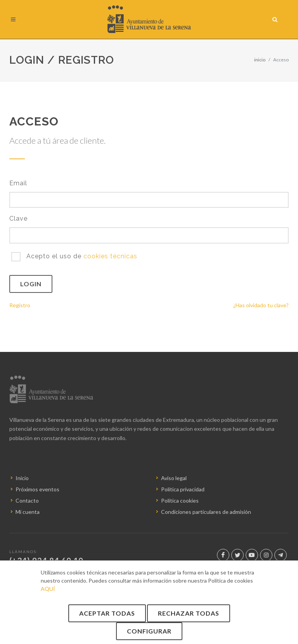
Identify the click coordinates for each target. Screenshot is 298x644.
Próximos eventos (37, 489)
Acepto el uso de (81, 256)
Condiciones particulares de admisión (206, 512)
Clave (18, 218)
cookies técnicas (110, 256)
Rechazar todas (189, 613)
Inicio (22, 478)
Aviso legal (174, 478)
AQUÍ (48, 589)
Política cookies (180, 500)
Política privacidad (183, 489)
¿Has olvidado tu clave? (261, 305)
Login (31, 284)
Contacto (27, 500)
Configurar (149, 631)
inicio (260, 60)
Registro (20, 305)
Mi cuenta (28, 512)
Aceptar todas (107, 613)
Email (18, 183)
